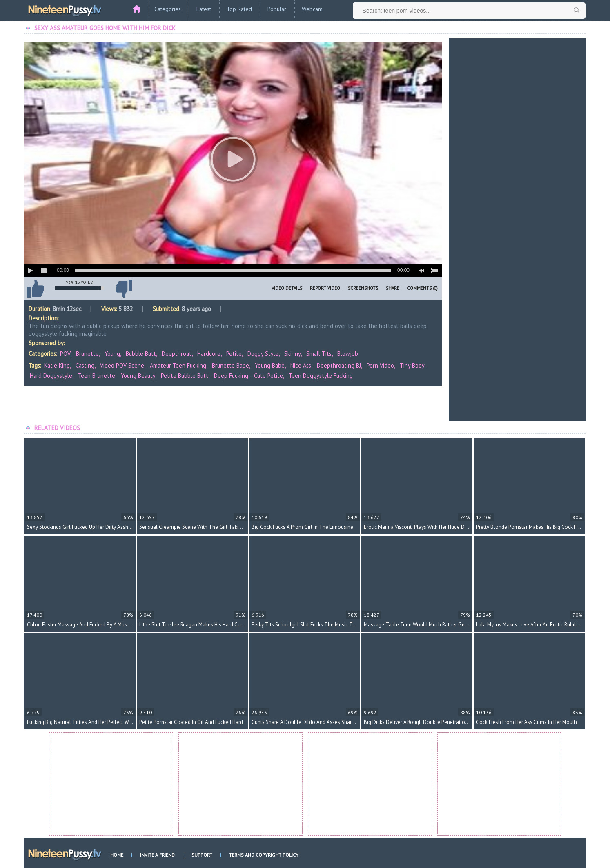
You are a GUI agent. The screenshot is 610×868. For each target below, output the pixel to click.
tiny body (412, 365)
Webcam (312, 9)
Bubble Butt (141, 354)
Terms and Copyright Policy (264, 855)
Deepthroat (177, 354)
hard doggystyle (51, 376)
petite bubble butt (185, 376)
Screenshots (363, 288)
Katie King (57, 365)
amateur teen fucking (178, 365)
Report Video (325, 288)
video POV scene (122, 365)
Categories (168, 9)
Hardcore (209, 354)
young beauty (138, 376)
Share (393, 288)
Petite (234, 354)
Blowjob (348, 354)
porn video (380, 365)
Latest (204, 9)
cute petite (268, 376)
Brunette (87, 354)
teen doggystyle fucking (321, 376)
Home (117, 855)
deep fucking (231, 376)
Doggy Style (263, 354)
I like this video (36, 289)
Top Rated (239, 9)
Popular (277, 9)
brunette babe (230, 365)
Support (202, 855)
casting (85, 365)
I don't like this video (124, 289)
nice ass (301, 365)
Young (112, 354)
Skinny (292, 354)
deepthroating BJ (339, 365)
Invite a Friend (157, 855)
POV (65, 354)
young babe (270, 365)
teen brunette (97, 376)
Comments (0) (422, 288)
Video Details (287, 288)
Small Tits (319, 354)
